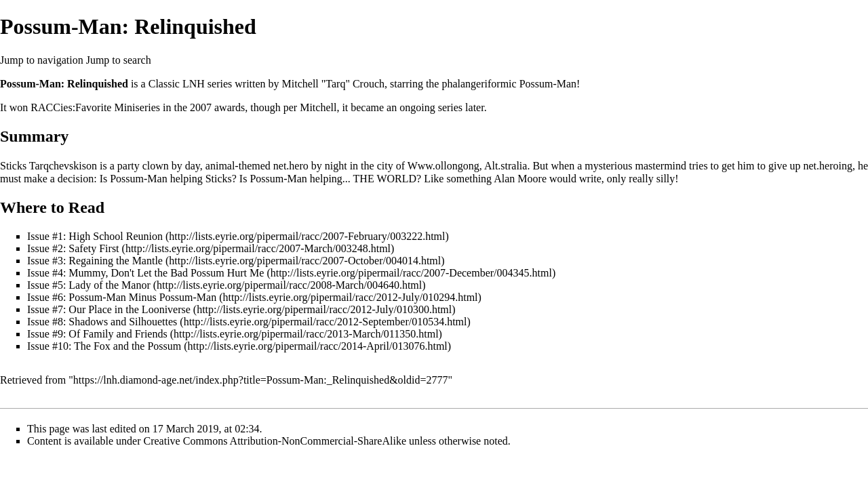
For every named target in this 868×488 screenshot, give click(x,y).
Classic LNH (177, 84)
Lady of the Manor (109, 285)
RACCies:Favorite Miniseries (95, 107)
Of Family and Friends (118, 334)
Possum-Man (548, 84)
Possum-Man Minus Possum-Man (142, 297)
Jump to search (119, 60)
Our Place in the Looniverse (130, 309)
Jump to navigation (42, 60)
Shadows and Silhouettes (123, 322)
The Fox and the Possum (127, 346)
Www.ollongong (443, 166)
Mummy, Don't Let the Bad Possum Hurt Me (166, 273)
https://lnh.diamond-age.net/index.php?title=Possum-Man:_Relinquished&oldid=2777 (261, 380)
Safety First (94, 248)
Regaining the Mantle (116, 261)
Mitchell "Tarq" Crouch (333, 84)
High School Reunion (116, 236)
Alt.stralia (506, 166)
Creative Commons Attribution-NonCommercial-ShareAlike (275, 441)
